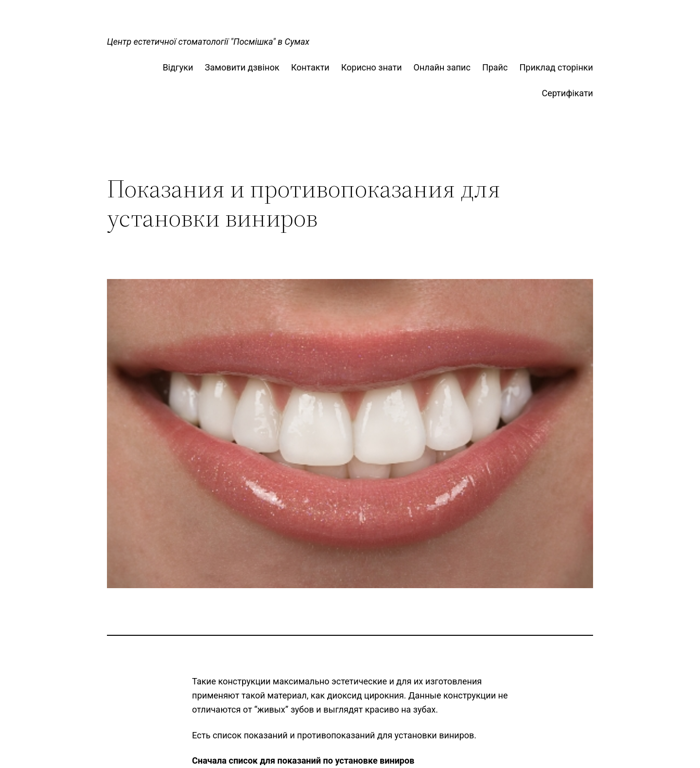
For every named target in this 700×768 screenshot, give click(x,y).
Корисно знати (372, 67)
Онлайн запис (442, 67)
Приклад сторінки (556, 67)
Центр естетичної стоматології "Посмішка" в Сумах (208, 42)
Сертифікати (567, 93)
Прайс (495, 67)
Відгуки (178, 67)
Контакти (310, 67)
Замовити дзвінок (242, 67)
